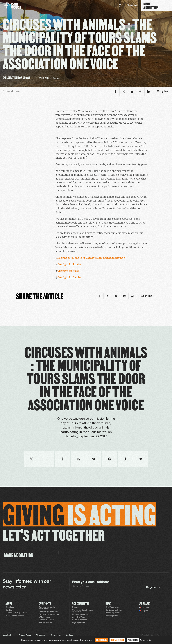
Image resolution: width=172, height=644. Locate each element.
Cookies (69, 635)
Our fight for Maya (68, 271)
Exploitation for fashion (49, 614)
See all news (12, 91)
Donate (75, 607)
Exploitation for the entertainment (47, 608)
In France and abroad (15, 616)
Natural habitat (45, 623)
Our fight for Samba (69, 277)
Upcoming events (113, 613)
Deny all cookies (117, 640)
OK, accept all (101, 640)
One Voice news (112, 607)
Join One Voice (79, 617)
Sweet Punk (156, 635)
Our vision (10, 607)
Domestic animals (46, 620)
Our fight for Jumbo (69, 264)
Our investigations (114, 610)
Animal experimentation (49, 612)
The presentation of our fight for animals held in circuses (91, 258)
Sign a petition (78, 623)
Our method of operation (16, 613)
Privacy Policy (25, 635)
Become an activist (80, 614)
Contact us (56, 635)
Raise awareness (80, 620)
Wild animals (44, 617)
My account (132, 5)
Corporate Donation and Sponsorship (83, 611)
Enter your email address (91, 582)
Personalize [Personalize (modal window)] (133, 640)
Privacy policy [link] (146, 640)
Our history (10, 610)
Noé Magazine (112, 616)
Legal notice (8, 635)
